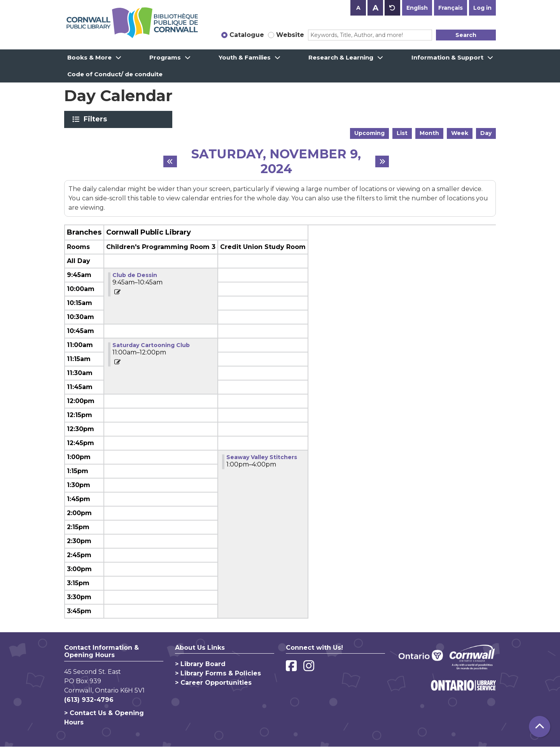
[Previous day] (170, 161)
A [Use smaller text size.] (358, 8)
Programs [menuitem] (165, 57)
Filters (97, 119)
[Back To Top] (540, 727)
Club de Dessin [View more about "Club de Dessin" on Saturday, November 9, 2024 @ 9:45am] (135, 275)
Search (466, 35)
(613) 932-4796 (89, 700)
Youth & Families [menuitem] (245, 57)
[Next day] (382, 161)
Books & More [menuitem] (89, 57)
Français (451, 8)
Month (429, 133)
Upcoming (369, 133)
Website (290, 35)
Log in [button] (482, 8)
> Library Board (200, 664)
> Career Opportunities (213, 683)
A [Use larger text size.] (375, 8)
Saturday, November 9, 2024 (276, 162)
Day (486, 133)
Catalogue (247, 35)
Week (460, 133)
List (402, 133)
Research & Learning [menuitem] (341, 57)
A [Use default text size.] (392, 8)
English (417, 8)
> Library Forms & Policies (218, 673)
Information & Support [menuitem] (447, 57)
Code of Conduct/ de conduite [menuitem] (115, 74)
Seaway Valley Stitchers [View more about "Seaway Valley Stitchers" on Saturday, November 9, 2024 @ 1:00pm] (262, 457)
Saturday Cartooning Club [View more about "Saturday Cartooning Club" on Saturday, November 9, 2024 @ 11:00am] (151, 345)
